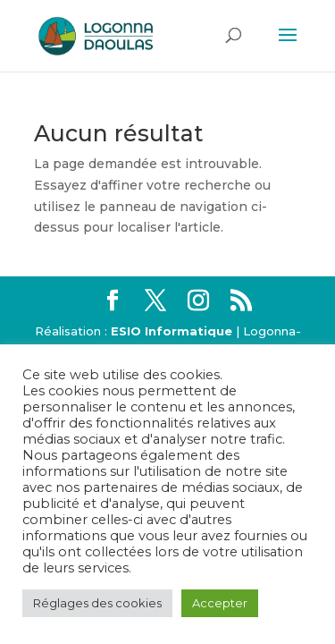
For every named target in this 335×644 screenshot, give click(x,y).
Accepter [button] (220, 603)
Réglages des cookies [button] (97, 603)
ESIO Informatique (172, 331)
